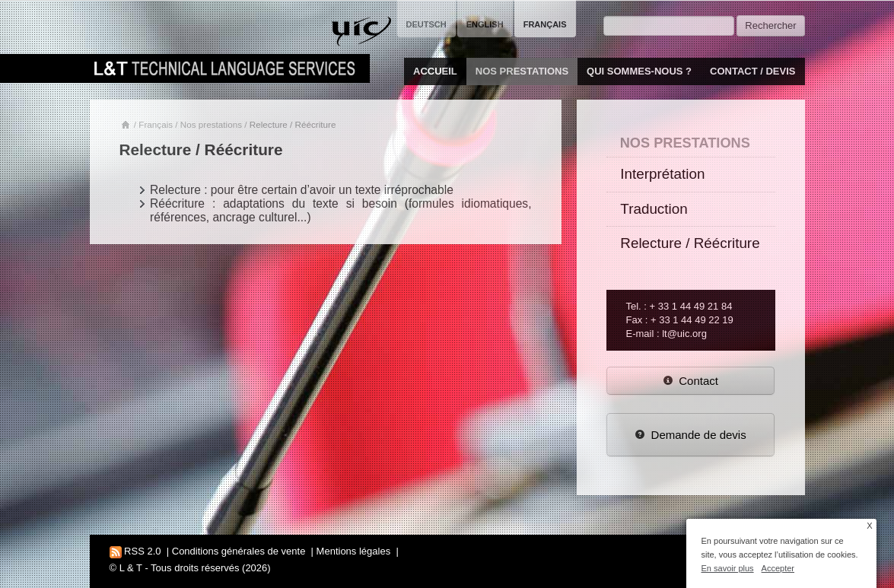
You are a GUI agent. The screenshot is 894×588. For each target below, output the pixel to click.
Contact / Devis (752, 71)
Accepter (778, 568)
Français (156, 124)
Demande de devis (690, 435)
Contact (690, 381)
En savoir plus (728, 568)
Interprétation (662, 174)
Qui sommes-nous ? (639, 71)
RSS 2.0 (135, 551)
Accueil (435, 71)
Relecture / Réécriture (690, 243)
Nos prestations (522, 71)
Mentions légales (354, 551)
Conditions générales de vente (239, 551)
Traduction (654, 209)
